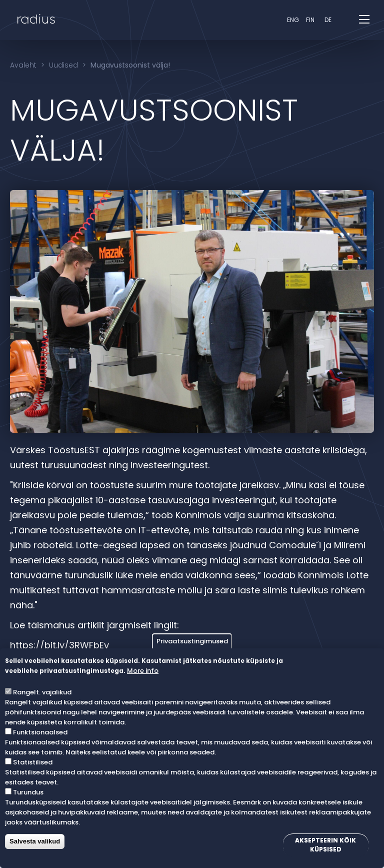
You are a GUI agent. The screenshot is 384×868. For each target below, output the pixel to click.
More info (143, 671)
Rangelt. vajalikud (42, 692)
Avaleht (23, 65)
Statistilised (33, 762)
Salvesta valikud (35, 841)
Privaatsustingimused (192, 641)
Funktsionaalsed (40, 732)
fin (310, 20)
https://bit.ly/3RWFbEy (59, 645)
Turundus (28, 792)
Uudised (63, 65)
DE (328, 20)
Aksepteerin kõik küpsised (325, 845)
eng (293, 20)
